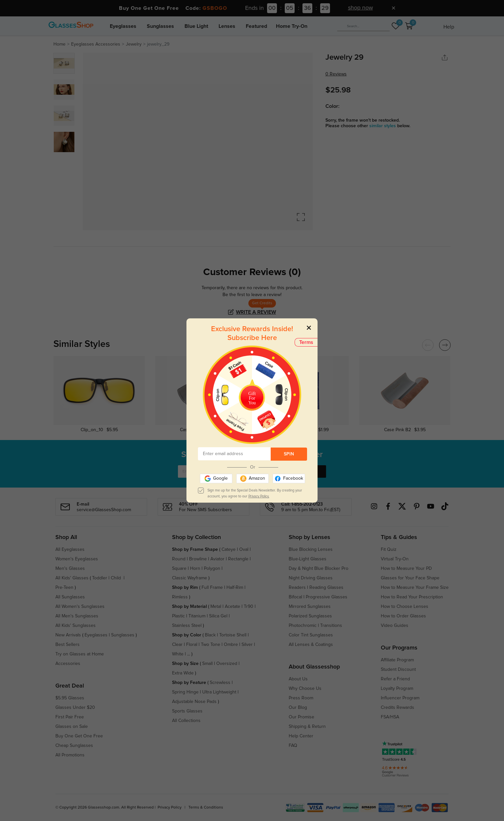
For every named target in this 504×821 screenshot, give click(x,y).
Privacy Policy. (259, 496)
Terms (306, 342)
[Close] (309, 327)
